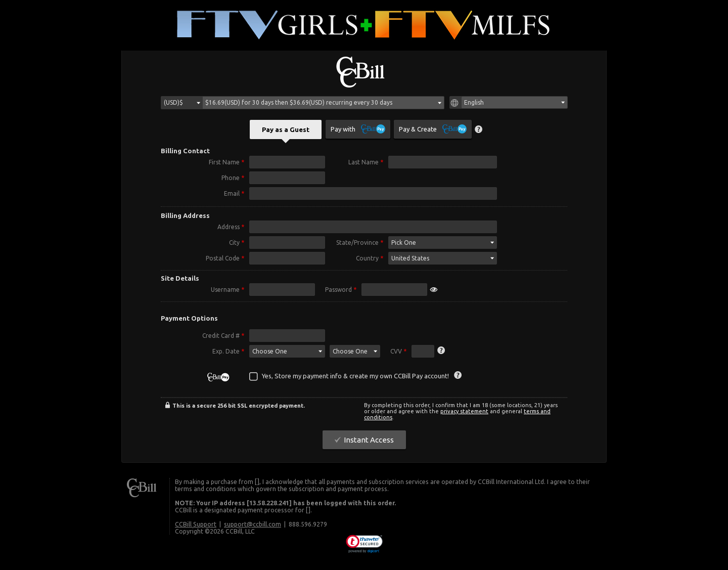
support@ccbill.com (253, 525)
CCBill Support (196, 525)
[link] (364, 546)
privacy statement (464, 413)
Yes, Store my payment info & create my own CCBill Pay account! (355, 377)
